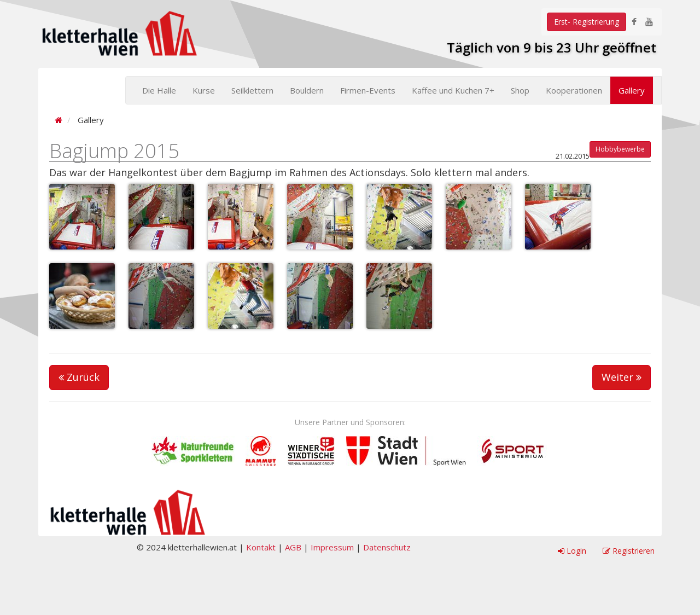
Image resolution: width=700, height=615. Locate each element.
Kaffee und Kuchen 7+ (453, 90)
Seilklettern (252, 90)
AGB (293, 547)
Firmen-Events (368, 90)
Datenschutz (387, 547)
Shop (520, 90)
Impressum (332, 547)
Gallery (632, 90)
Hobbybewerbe (620, 149)
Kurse (204, 90)
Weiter (622, 377)
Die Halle (159, 90)
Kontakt (261, 547)
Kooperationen (574, 90)
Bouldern (307, 90)
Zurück (79, 377)
